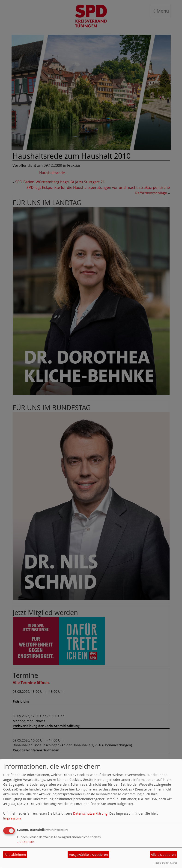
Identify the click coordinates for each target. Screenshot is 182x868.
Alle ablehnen (15, 855)
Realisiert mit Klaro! (165, 863)
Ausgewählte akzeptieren (88, 855)
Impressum (12, 818)
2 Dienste (26, 842)
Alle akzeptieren (163, 855)
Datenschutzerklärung (90, 813)
